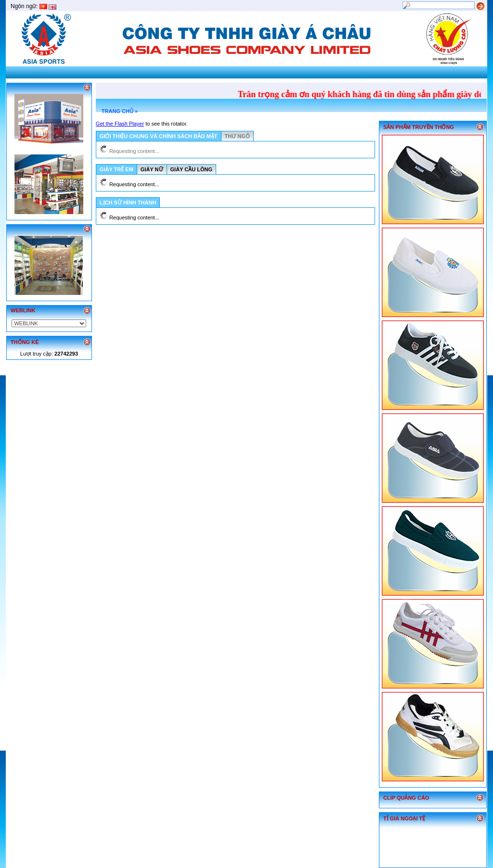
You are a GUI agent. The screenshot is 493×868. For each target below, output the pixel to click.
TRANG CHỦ (117, 111)
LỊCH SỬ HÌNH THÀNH (128, 203)
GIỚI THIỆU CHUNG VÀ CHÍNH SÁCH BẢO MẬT (159, 136)
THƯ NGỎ (237, 136)
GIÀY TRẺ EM (117, 169)
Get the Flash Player (120, 124)
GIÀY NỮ (152, 169)
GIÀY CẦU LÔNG (191, 169)
